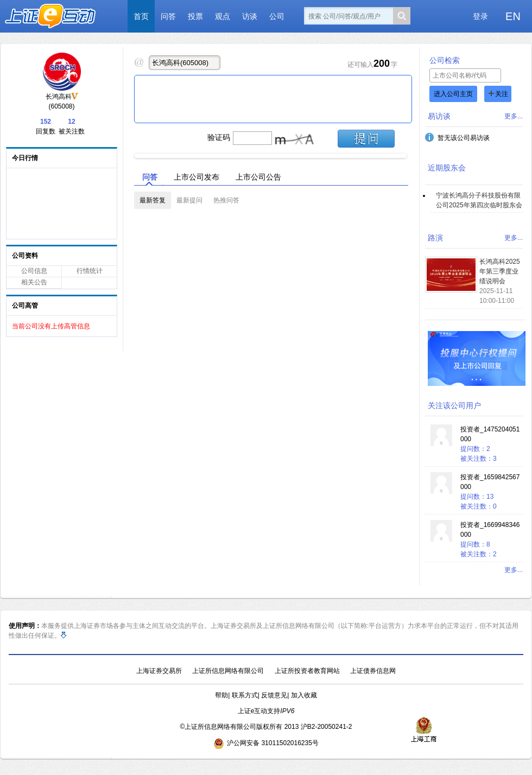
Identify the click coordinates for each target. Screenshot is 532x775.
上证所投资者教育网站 (307, 671)
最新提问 (189, 200)
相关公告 (34, 282)
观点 (223, 16)
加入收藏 (304, 695)
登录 (480, 16)
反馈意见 (274, 695)
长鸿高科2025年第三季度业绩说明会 (500, 271)
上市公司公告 (258, 177)
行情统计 (90, 271)
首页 (141, 16)
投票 (195, 16)
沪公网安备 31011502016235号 (266, 743)
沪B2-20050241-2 (327, 727)
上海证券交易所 (159, 671)
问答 (168, 16)
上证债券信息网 (373, 671)
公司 (277, 16)
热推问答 (226, 200)
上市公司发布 (197, 177)
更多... (514, 116)
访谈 (250, 16)
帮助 (221, 695)
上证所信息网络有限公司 (228, 671)
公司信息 (34, 271)
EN (513, 16)
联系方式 (245, 695)
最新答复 (153, 200)
